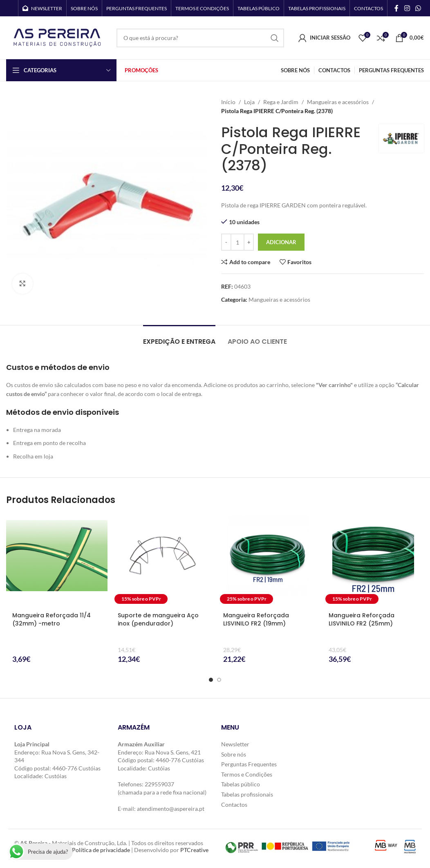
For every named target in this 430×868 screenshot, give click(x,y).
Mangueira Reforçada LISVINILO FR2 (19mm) (256, 619)
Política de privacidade (101, 850)
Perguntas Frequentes (249, 764)
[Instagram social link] (407, 8)
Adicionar (281, 242)
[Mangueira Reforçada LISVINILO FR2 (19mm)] (268, 561)
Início (228, 102)
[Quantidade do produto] (237, 242)
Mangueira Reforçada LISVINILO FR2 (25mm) (362, 619)
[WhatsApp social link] (418, 8)
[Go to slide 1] (211, 680)
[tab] (179, 337)
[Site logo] (57, 37)
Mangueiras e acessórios (338, 102)
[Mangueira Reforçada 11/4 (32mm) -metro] (57, 561)
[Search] (200, 38)
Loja (249, 102)
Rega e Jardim (281, 102)
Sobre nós (234, 754)
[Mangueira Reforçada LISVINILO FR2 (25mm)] (373, 561)
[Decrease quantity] (226, 242)
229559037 (159, 784)
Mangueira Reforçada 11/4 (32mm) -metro (52, 619)
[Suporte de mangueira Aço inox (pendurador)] (162, 561)
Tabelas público (241, 784)
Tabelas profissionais (247, 794)
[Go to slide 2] (219, 680)
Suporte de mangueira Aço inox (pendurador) (158, 619)
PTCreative (194, 850)
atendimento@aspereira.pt (171, 809)
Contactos (234, 805)
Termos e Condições (247, 774)
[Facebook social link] (396, 8)
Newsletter (235, 744)
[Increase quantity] (249, 242)
